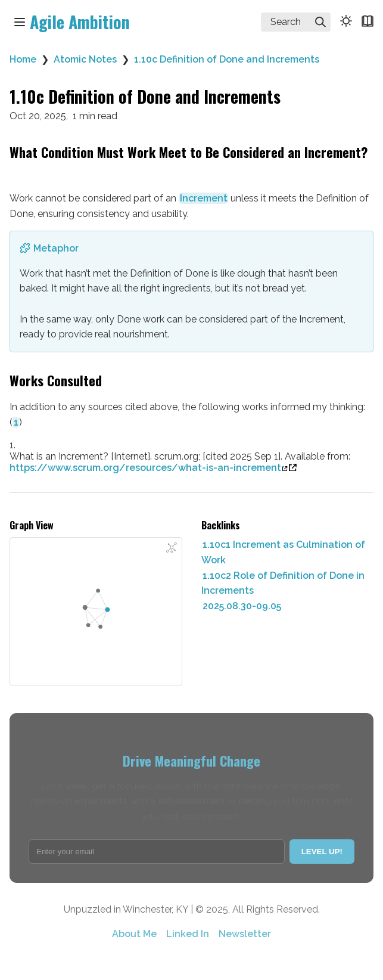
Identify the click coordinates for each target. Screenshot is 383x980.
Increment (204, 198)
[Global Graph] (172, 548)
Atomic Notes (85, 59)
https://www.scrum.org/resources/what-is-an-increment (149, 468)
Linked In (188, 934)
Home (23, 59)
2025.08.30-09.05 (242, 606)
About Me (134, 934)
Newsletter (245, 934)
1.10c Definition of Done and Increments (227, 59)
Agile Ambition (80, 22)
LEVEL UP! (322, 852)
